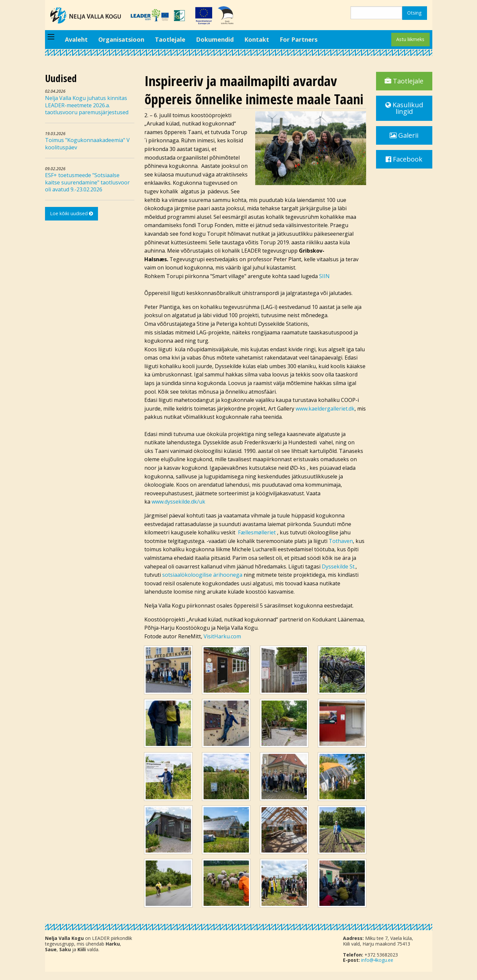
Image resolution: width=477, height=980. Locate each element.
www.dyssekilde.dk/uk (178, 502)
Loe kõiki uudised (72, 213)
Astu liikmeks (410, 39)
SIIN (324, 276)
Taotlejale (170, 39)
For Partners (299, 39)
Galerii (404, 135)
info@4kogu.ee (377, 960)
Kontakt (257, 39)
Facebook (404, 159)
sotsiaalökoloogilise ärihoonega (202, 575)
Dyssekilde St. (339, 566)
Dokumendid (215, 39)
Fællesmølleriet (258, 532)
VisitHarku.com (222, 636)
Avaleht (76, 39)
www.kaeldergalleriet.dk (325, 409)
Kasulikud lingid (404, 108)
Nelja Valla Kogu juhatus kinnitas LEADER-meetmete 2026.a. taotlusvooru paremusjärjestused (87, 105)
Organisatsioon (121, 39)
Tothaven (341, 541)
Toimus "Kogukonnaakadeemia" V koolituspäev (87, 144)
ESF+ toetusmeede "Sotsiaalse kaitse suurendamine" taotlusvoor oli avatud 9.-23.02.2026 (87, 182)
